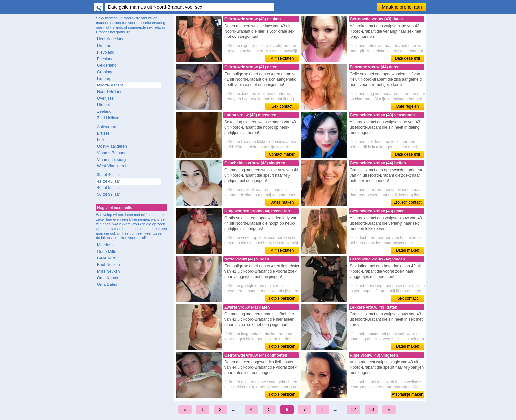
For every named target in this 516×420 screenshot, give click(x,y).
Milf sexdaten (282, 58)
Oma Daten (107, 284)
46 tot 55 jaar (109, 188)
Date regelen (408, 106)
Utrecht (103, 105)
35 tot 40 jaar (109, 175)
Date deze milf (408, 58)
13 (371, 409)
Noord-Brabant (110, 85)
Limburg (104, 79)
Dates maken (282, 202)
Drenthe (104, 46)
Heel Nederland (111, 39)
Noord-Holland (110, 92)
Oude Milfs (106, 252)
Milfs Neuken (108, 271)
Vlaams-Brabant (111, 153)
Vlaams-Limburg (111, 160)
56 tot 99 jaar (109, 194)
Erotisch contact (407, 202)
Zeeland (104, 111)
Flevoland (106, 52)
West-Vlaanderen (112, 166)
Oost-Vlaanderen (112, 146)
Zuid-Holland (108, 118)
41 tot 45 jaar (109, 181)
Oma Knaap (108, 278)
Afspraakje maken (407, 394)
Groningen (106, 72)
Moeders (105, 245)
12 (353, 409)
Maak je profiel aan (402, 7)
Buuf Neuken (108, 265)
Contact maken (282, 154)
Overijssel (106, 98)
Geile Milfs (106, 258)
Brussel (104, 133)
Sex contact (282, 106)
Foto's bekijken (282, 298)
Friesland (105, 59)
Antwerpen (106, 127)
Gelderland (107, 65)
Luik (101, 140)
